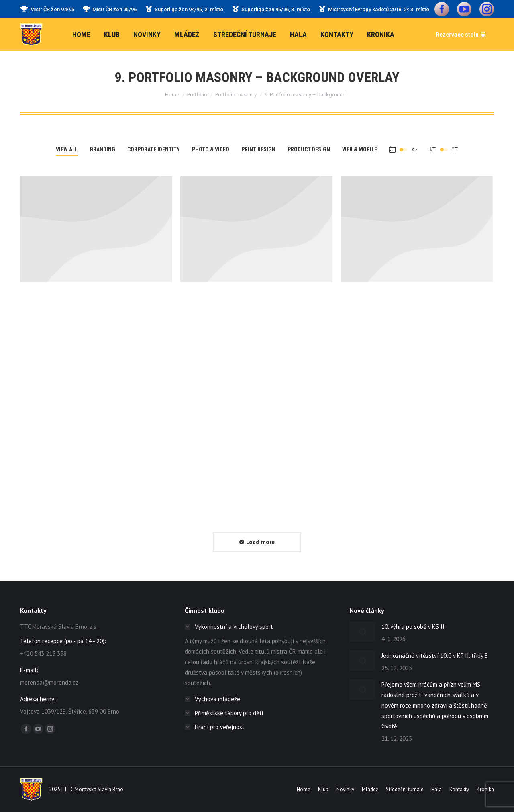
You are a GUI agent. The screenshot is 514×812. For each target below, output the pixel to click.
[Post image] (96, 229)
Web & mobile (360, 149)
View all (67, 149)
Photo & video (211, 149)
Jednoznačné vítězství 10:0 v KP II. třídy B (435, 656)
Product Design (309, 149)
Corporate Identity (154, 149)
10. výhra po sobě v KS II (415, 627)
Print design (258, 149)
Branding (103, 149)
